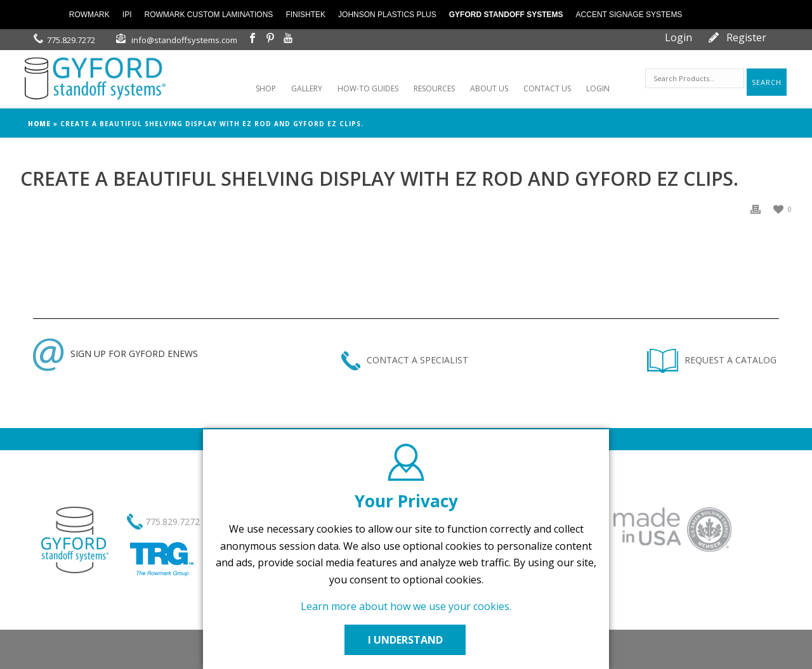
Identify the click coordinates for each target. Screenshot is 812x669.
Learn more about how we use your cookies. (406, 606)
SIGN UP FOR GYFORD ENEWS (115, 354)
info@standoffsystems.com (184, 40)
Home (39, 124)
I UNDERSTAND (406, 640)
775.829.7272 (71, 40)
